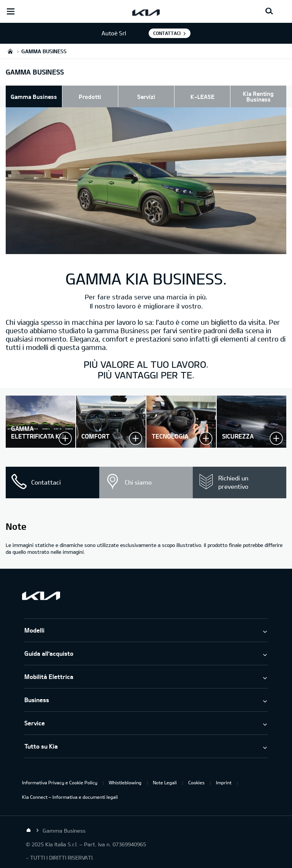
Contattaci (167, 33)
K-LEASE (202, 97)
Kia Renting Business (258, 96)
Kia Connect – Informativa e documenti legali (70, 797)
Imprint (224, 782)
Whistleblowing (125, 782)
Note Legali (165, 782)
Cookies (196, 782)
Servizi (146, 97)
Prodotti (90, 97)
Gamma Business (34, 97)
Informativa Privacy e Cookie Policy (60, 782)
